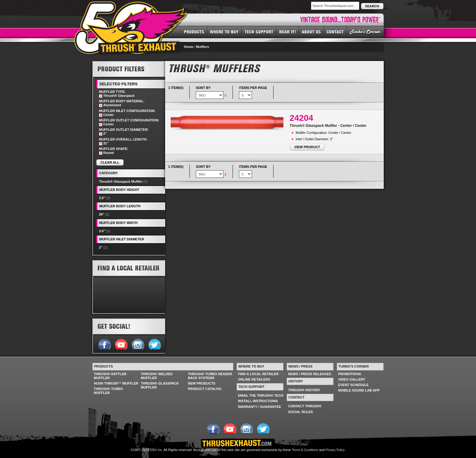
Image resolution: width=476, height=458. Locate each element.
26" (102, 214)
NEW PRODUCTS (202, 383)
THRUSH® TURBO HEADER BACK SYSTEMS (210, 376)
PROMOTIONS (350, 374)
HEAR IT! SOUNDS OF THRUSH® (288, 32)
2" (101, 247)
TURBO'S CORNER (365, 32)
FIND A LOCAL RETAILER (258, 374)
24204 (301, 118)
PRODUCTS (194, 32)
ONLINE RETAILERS (254, 379)
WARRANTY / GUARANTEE (260, 407)
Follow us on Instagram (138, 344)
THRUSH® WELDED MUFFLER (157, 376)
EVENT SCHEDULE (353, 385)
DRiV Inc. (156, 450)
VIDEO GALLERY (352, 379)
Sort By (203, 88)
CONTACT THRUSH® (305, 406)
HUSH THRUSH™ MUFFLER (116, 383)
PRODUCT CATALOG (205, 389)
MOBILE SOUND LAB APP (359, 390)
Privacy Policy (335, 450)
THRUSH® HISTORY (304, 390)
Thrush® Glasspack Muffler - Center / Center (328, 126)
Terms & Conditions (305, 450)
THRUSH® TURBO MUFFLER (108, 391)
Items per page (253, 88)
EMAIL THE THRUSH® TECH (261, 395)
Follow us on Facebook (104, 344)
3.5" (102, 198)
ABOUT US (311, 32)
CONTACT (335, 32)
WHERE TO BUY (225, 32)
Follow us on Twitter (154, 344)
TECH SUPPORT (259, 32)
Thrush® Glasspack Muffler (121, 182)
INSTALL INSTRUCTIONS (258, 401)
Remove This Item (101, 96)
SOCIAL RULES (301, 412)
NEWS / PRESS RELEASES (310, 374)
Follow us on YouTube (121, 344)
